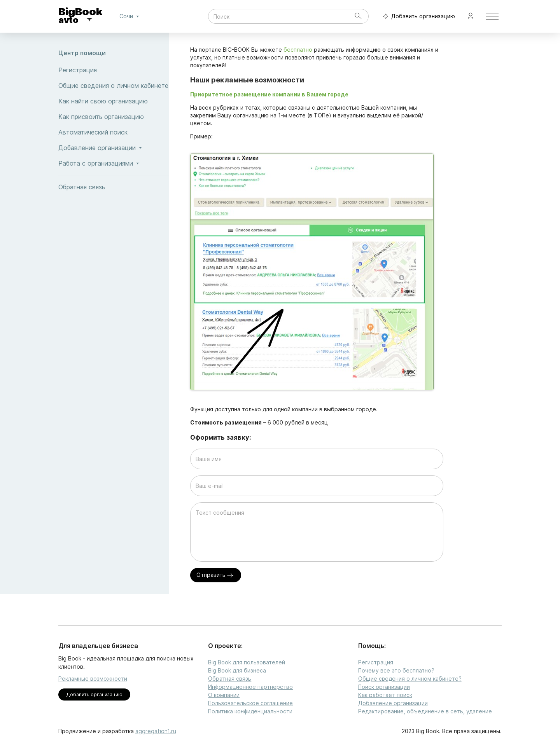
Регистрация (114, 70)
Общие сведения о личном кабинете (114, 86)
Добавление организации (393, 703)
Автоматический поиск (114, 132)
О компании (224, 695)
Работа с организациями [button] (114, 163)
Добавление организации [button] (114, 148)
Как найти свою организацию (114, 101)
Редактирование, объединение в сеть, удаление (425, 711)
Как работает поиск (385, 695)
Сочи (131, 16)
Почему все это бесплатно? (396, 670)
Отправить (216, 575)
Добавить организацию (417, 17)
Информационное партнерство (250, 687)
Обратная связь (114, 187)
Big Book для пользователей (247, 662)
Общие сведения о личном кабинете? (410, 679)
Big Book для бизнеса (237, 670)
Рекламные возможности (93, 679)
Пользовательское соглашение (250, 703)
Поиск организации (384, 687)
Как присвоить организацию (114, 117)
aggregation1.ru (156, 731)
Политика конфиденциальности (250, 711)
